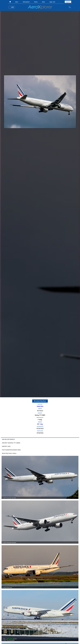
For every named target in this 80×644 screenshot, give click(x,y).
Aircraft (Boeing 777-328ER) (11, 443)
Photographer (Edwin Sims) (11, 450)
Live (12, 7)
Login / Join (52, 2)
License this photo (40, 401)
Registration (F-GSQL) (9, 453)
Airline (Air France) (8, 439)
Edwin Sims (40, 406)
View (42, 424)
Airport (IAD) (6, 446)
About (43, 2)
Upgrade (68, 2)
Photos (36, 2)
